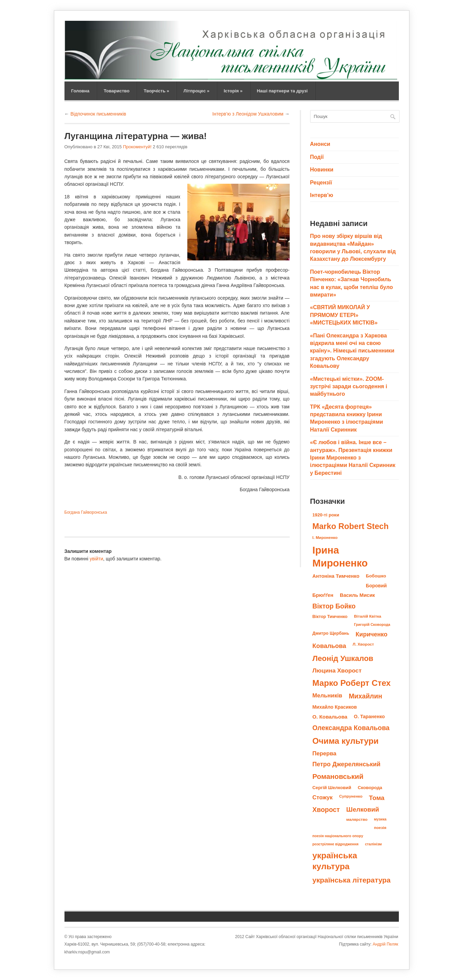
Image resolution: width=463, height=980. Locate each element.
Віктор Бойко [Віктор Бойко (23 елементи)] (334, 606)
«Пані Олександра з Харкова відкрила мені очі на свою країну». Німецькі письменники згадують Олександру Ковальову (352, 351)
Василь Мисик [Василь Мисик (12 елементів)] (357, 595)
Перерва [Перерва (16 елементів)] (324, 753)
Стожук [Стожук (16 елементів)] (323, 797)
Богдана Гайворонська (86, 512)
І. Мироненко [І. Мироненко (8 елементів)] (325, 538)
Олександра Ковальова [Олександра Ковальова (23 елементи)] (351, 728)
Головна (80, 91)
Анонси (320, 144)
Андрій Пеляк (385, 944)
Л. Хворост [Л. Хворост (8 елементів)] (363, 644)
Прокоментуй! (137, 147)
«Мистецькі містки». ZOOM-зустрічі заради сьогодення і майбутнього (349, 387)
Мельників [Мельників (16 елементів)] (328, 696)
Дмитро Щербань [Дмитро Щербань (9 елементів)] (331, 633)
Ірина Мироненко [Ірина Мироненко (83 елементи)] (340, 556)
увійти (97, 559)
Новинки (322, 170)
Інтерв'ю (322, 195)
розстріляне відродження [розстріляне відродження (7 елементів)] (336, 844)
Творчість (156, 91)
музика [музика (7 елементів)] (380, 819)
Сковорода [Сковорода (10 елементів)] (370, 788)
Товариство (117, 91)
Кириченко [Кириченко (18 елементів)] (371, 634)
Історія (233, 91)
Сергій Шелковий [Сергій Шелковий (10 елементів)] (332, 788)
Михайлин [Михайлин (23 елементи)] (365, 696)
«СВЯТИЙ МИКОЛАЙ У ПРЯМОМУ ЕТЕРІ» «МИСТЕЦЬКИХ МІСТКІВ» (344, 315)
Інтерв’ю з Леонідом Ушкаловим (248, 114)
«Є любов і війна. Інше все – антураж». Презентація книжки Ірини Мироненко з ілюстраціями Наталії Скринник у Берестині (353, 458)
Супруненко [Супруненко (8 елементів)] (351, 796)
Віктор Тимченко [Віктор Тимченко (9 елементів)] (330, 617)
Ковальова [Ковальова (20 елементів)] (329, 646)
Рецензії (321, 183)
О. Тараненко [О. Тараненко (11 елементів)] (369, 717)
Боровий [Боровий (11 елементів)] (376, 586)
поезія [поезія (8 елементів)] (380, 828)
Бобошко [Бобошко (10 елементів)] (376, 576)
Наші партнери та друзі (282, 91)
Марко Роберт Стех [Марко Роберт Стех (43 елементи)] (352, 683)
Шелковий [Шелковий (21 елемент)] (363, 809)
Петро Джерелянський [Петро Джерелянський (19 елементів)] (347, 764)
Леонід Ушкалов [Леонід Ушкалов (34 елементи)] (343, 658)
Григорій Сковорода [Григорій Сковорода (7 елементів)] (372, 624)
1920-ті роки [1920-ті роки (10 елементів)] (326, 515)
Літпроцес (197, 91)
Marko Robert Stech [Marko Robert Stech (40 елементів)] (351, 526)
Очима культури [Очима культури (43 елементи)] (346, 741)
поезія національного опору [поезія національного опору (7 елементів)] (338, 836)
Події (317, 157)
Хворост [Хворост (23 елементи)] (326, 810)
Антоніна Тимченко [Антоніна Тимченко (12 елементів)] (336, 576)
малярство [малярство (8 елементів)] (357, 819)
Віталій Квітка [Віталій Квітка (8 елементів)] (367, 616)
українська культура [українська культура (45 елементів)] (335, 861)
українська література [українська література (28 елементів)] (352, 880)
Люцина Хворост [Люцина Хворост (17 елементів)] (337, 670)
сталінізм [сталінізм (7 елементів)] (373, 844)
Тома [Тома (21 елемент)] (377, 798)
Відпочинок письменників (98, 114)
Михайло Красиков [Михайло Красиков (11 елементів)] (335, 707)
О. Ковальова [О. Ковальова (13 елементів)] (330, 717)
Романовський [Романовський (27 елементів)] (338, 776)
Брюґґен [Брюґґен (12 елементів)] (323, 595)
